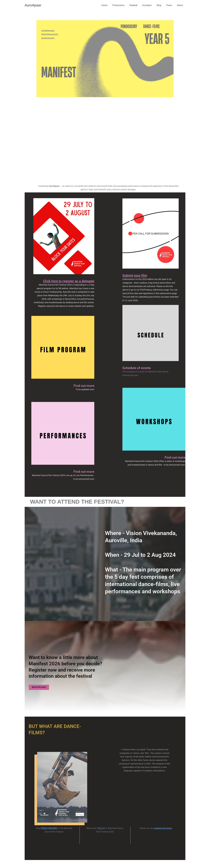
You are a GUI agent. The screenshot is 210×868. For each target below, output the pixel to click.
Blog (160, 5)
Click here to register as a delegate (69, 281)
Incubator (148, 5)
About (180, 5)
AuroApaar (33, 5)
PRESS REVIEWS (49, 828)
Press (170, 5)
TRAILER (101, 828)
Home (107, 5)
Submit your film (135, 275)
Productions (121, 5)
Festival (135, 5)
